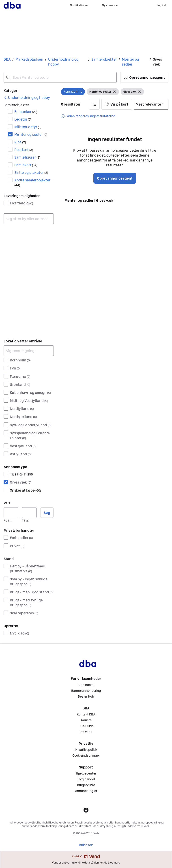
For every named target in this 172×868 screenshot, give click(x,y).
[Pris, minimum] (11, 513)
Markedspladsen (29, 59)
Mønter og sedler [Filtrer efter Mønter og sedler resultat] (31, 134)
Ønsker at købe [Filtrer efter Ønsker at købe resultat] (25, 490)
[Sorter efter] (151, 104)
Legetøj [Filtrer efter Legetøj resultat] (23, 119)
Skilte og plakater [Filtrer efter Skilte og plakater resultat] (31, 172)
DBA (7, 59)
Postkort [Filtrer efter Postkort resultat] (24, 150)
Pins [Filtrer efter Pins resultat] (20, 142)
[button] (144, 77)
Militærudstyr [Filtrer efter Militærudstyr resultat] (28, 127)
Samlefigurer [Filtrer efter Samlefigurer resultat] (27, 157)
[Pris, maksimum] (29, 513)
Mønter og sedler (130, 62)
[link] (27, 98)
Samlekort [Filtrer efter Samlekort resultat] (26, 165)
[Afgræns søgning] (29, 351)
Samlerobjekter (104, 59)
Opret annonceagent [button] (115, 178)
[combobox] (60, 77)
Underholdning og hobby (63, 62)
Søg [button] (47, 513)
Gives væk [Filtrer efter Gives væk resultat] (21, 482)
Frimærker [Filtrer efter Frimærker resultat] (26, 112)
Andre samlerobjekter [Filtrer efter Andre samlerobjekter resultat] (32, 182)
